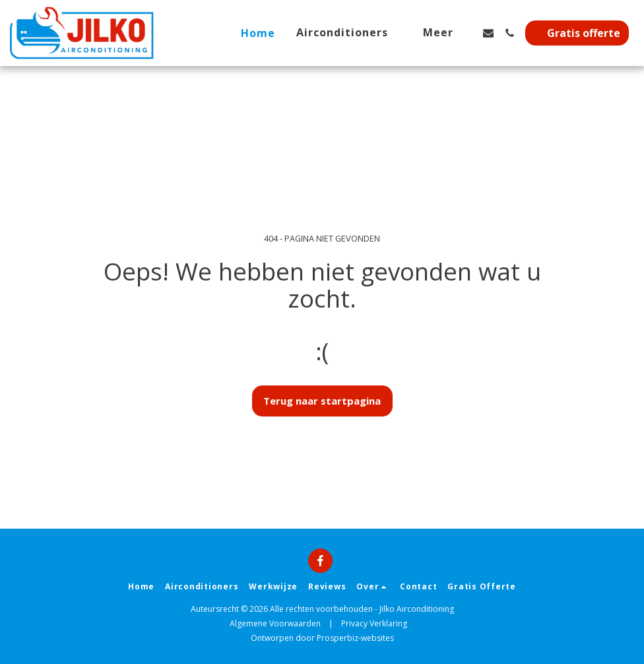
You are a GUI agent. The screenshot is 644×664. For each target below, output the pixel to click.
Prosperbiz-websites (355, 638)
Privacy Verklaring (374, 623)
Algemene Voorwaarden (275, 623)
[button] (349, 33)
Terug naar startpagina (322, 401)
